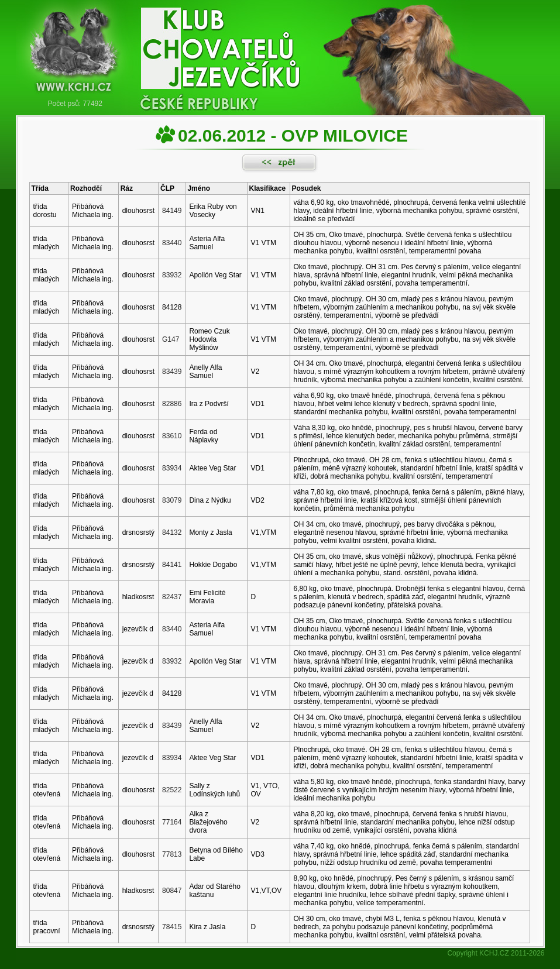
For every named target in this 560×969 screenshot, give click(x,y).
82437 (172, 597)
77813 (172, 854)
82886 (172, 404)
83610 (172, 436)
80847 (172, 891)
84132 (172, 532)
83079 (172, 500)
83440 (172, 243)
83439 (172, 372)
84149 (172, 211)
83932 (172, 275)
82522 (172, 790)
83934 (172, 468)
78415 (172, 927)
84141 (172, 565)
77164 (172, 822)
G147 (171, 339)
